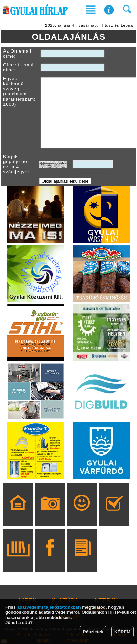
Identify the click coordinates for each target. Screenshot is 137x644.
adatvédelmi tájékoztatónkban (49, 607)
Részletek (93, 632)
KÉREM (122, 632)
